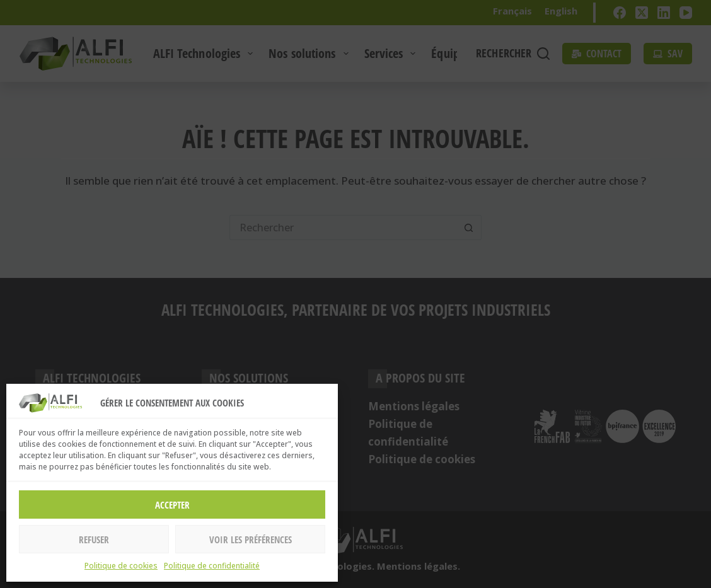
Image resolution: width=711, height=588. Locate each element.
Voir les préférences (251, 539)
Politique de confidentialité (212, 566)
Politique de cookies (121, 566)
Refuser (94, 539)
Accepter (172, 505)
